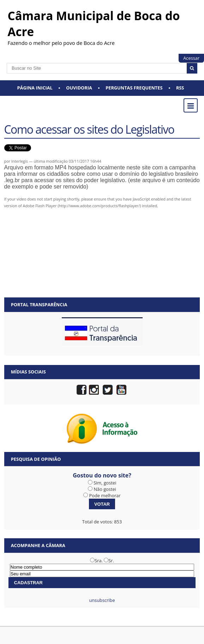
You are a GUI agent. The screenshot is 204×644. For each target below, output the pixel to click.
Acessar (191, 58)
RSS (180, 88)
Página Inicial (35, 88)
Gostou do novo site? (102, 475)
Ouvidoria (79, 88)
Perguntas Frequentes (134, 88)
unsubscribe (102, 600)
